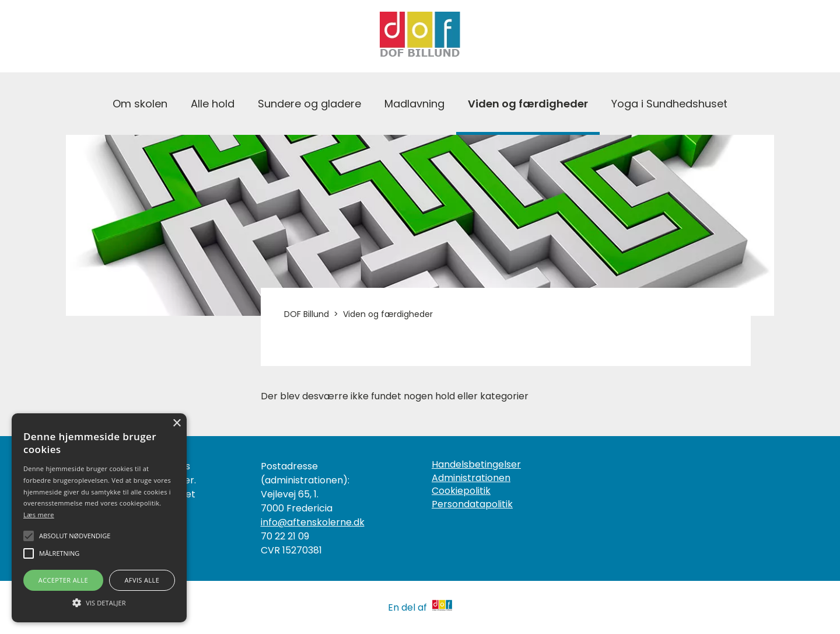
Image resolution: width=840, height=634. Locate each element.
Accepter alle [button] (63, 580)
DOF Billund (307, 314)
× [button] (176, 424)
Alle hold (213, 104)
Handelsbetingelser (476, 465)
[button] (99, 602)
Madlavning (414, 104)
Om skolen (140, 104)
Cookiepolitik (461, 491)
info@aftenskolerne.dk (313, 522)
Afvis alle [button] (142, 580)
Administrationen (471, 478)
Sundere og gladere (309, 104)
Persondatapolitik (472, 504)
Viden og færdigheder (528, 104)
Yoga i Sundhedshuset (669, 104)
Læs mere (39, 515)
